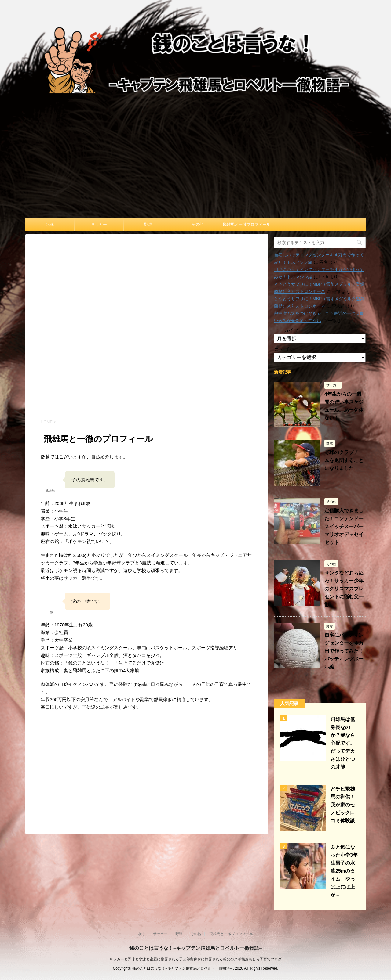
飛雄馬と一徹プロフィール (247, 224)
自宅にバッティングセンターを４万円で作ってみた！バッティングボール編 (344, 651)
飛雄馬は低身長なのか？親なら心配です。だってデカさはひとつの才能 (343, 743)
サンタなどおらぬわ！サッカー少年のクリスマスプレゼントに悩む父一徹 (344, 589)
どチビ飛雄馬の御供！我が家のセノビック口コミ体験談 (343, 805)
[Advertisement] (195, 172)
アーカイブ (286, 330)
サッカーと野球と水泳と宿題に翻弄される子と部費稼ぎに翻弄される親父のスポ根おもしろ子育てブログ (195, 959)
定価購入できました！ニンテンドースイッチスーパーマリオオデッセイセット (344, 526)
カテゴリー (286, 349)
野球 (148, 224)
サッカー (99, 224)
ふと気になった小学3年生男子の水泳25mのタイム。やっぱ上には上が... (344, 871)
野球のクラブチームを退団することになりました (344, 460)
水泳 (50, 224)
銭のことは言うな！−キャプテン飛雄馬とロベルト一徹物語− (196, 948)
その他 (197, 224)
